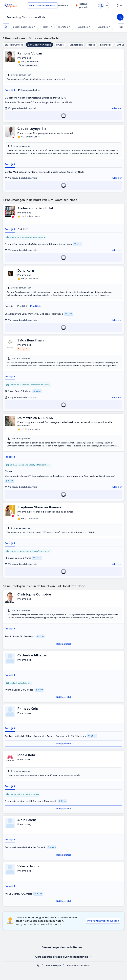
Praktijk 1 (10, 90)
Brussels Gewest (14, 45)
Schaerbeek (76, 45)
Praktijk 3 (35, 306)
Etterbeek (106, 45)
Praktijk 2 (23, 229)
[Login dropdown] (104, 5)
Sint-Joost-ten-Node (39, 45)
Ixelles (91, 45)
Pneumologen (53, 966)
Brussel (60, 45)
